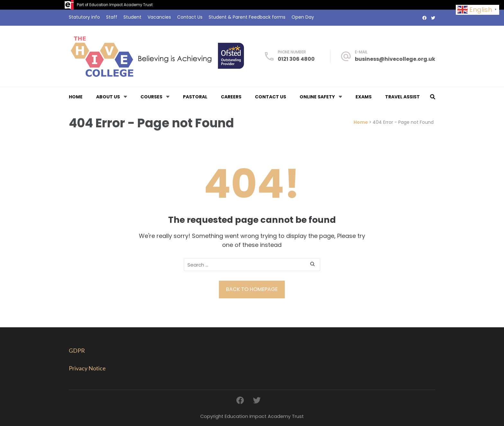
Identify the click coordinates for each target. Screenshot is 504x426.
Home (76, 97)
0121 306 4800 (296, 59)
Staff (112, 17)
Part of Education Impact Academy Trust (115, 5)
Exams (364, 97)
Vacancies (159, 17)
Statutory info (84, 17)
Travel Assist (402, 97)
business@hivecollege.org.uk (395, 59)
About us (108, 97)
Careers (231, 97)
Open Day (303, 17)
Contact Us (190, 17)
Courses (151, 97)
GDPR (77, 350)
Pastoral (195, 97)
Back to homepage (252, 289)
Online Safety (317, 97)
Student (132, 17)
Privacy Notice (87, 368)
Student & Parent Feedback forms (247, 17)
